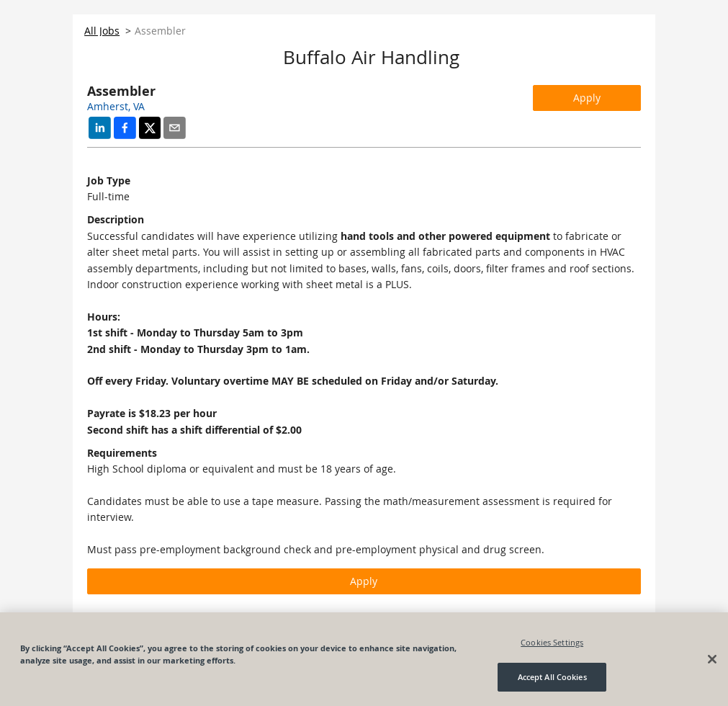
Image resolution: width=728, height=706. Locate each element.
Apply (587, 98)
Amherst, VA (116, 106)
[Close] (712, 659)
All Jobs (102, 31)
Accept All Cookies (552, 677)
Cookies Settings (552, 642)
